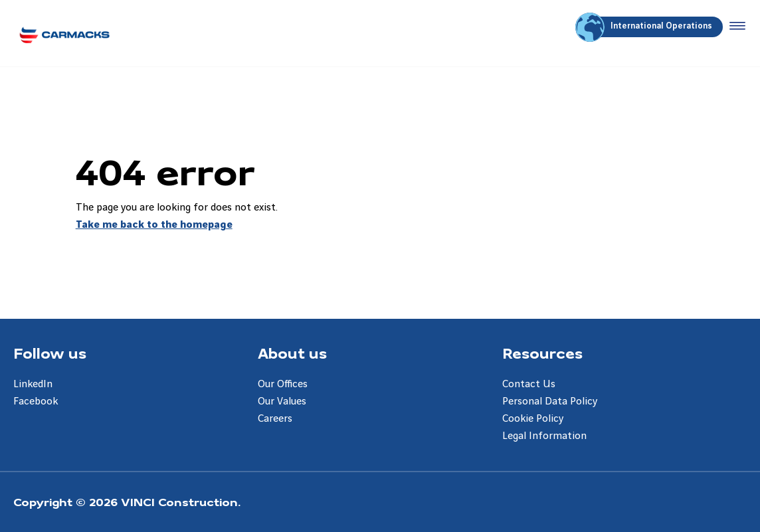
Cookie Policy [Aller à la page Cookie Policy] (533, 419)
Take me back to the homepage (154, 225)
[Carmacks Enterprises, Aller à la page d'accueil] (64, 33)
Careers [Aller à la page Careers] (275, 419)
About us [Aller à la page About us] (292, 353)
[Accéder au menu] (735, 27)
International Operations (646, 27)
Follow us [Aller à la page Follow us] (50, 353)
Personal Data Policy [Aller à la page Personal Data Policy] (550, 401)
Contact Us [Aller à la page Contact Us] (529, 384)
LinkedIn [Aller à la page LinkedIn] (33, 384)
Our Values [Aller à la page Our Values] (282, 401)
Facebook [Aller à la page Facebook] (36, 401)
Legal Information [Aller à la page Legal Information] (544, 436)
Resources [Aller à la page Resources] (542, 353)
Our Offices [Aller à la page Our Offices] (283, 384)
